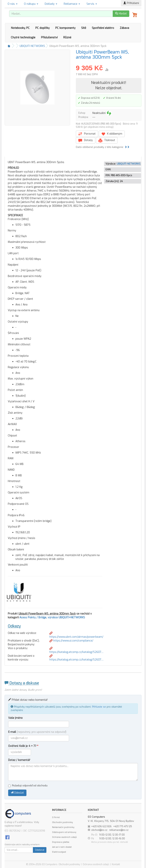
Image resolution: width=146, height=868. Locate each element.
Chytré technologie (23, 37)
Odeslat (17, 793)
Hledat (121, 14)
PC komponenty (65, 28)
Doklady (51, 4)
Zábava (124, 28)
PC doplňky (42, 28)
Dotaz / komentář (19, 760)
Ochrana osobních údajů (64, 837)
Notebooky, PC (20, 28)
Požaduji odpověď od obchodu (28, 786)
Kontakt (116, 864)
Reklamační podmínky (63, 827)
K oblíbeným (112, 134)
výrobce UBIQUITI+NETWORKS (66, 617)
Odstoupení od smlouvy (64, 832)
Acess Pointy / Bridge (33, 617)
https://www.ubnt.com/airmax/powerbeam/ (76, 635)
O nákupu (31, 4)
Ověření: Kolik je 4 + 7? (23, 746)
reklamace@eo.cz (119, 830)
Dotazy (86, 140)
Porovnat (87, 134)
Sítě (84, 28)
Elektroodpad (59, 852)
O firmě (56, 817)
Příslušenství (49, 37)
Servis (92, 4)
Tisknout (107, 140)
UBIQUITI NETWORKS (32, 46)
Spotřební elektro (103, 28)
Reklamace (72, 4)
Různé (67, 37)
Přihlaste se (99, 707)
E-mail (37, 732)
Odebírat (40, 850)
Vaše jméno (15, 718)
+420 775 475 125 (123, 826)
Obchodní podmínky (62, 822)
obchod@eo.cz (99, 830)
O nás (13, 4)
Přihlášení (131, 3)
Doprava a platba (61, 842)
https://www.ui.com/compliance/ (71, 641)
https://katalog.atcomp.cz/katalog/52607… (76, 650)
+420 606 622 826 (101, 826)
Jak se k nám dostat (62, 847)
